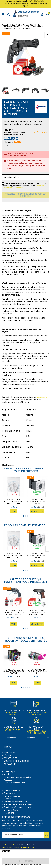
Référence (9, 130)
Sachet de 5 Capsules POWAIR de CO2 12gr (14, 502)
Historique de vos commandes (17, 777)
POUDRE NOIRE (11, 758)
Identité (7, 774)
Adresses (8, 780)
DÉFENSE (8, 755)
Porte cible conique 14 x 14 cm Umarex (37, 502)
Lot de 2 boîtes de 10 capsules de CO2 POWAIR (14, 671)
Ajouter (25, 861)
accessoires (42, 397)
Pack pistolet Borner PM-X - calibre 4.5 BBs (37, 612)
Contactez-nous (11, 793)
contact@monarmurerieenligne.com (19, 847)
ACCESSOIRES (10, 764)
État (4, 465)
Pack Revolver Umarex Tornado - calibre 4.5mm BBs (14, 612)
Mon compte (10, 772)
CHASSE (8, 750)
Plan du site (9, 813)
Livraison (8, 799)
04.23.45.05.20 (38, 733)
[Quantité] (24, 855)
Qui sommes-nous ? (13, 791)
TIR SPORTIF (9, 747)
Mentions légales (11, 810)
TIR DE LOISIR (10, 753)
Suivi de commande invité (15, 783)
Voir (14, 511)
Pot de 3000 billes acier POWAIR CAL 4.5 (37, 671)
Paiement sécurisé (12, 796)
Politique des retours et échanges (19, 805)
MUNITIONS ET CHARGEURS (16, 761)
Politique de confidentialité (16, 802)
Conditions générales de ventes (18, 807)
